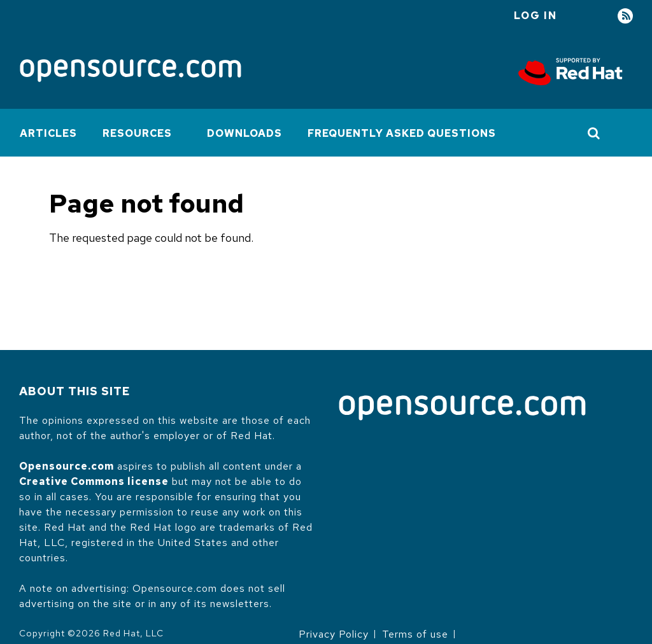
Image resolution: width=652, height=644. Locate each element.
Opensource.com (67, 466)
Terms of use (415, 634)
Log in (535, 16)
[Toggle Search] (594, 133)
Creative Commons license (94, 481)
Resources (137, 133)
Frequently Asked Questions (402, 133)
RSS (625, 16)
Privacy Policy (334, 634)
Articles (48, 133)
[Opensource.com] (131, 72)
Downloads (244, 133)
